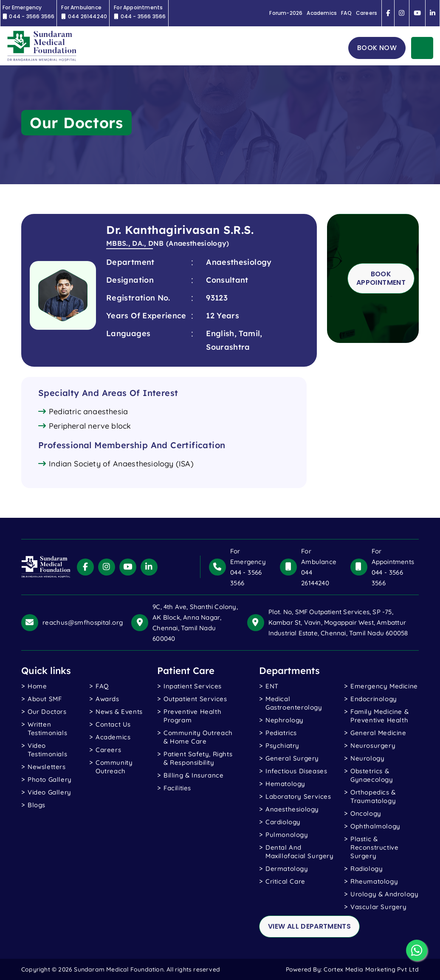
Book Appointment (381, 278)
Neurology (367, 758)
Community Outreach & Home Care (198, 737)
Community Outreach (114, 767)
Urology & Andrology (384, 894)
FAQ (346, 13)
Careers (367, 13)
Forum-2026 (286, 13)
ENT (272, 686)
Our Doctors (47, 712)
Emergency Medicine (384, 686)
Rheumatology (374, 881)
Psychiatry (282, 746)
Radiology (367, 869)
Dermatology (287, 869)
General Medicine (378, 733)
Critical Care (285, 881)
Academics (322, 13)
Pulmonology (287, 835)
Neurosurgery (373, 746)
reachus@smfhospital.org (83, 622)
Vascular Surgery (379, 907)
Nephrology (285, 720)
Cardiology (283, 822)
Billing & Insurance (193, 775)
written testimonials (47, 729)
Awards (107, 699)
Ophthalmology (375, 826)
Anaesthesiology (292, 809)
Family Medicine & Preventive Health (379, 716)
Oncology (366, 813)
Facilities (177, 788)
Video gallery (49, 792)
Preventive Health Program (192, 716)
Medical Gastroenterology (294, 703)
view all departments (309, 926)
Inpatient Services (193, 686)
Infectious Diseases (296, 771)
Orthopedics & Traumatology (373, 796)
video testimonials (47, 750)
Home (37, 686)
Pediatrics (281, 733)
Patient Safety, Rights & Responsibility (198, 758)
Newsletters (47, 767)
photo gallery (50, 779)
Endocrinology (374, 699)
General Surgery (292, 758)
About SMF (45, 699)
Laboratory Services (298, 796)
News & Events (119, 712)
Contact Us (113, 724)
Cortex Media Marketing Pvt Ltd (371, 969)
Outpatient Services (195, 699)
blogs (37, 805)
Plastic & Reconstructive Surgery (374, 847)
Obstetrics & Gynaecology (372, 775)
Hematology (285, 784)
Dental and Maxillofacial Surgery (300, 852)
